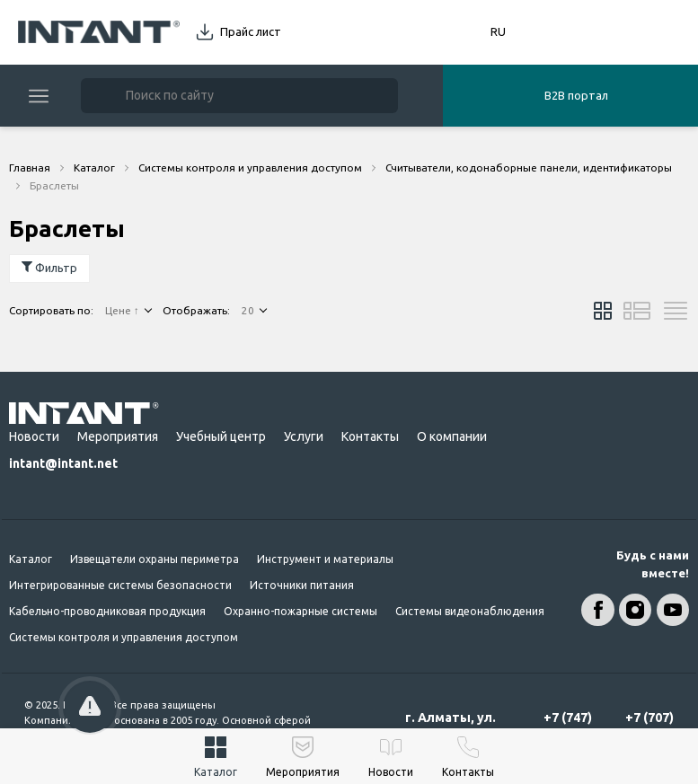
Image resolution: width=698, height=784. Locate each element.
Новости (34, 436)
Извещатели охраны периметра (155, 559)
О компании (452, 436)
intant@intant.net (63, 463)
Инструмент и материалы (325, 559)
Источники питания (302, 585)
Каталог (31, 559)
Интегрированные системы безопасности (120, 585)
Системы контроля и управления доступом (124, 637)
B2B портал (576, 95)
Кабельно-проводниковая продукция (107, 611)
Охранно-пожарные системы (300, 611)
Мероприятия (118, 436)
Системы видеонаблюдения (470, 611)
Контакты (370, 436)
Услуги (304, 436)
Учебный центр (221, 436)
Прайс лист (251, 31)
